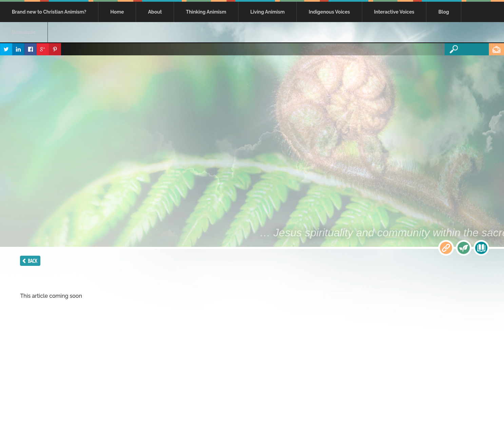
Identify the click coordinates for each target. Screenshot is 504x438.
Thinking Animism (206, 12)
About (155, 12)
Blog (443, 12)
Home (117, 12)
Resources (24, 32)
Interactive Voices (394, 12)
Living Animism (267, 12)
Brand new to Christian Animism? (49, 12)
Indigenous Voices (329, 12)
